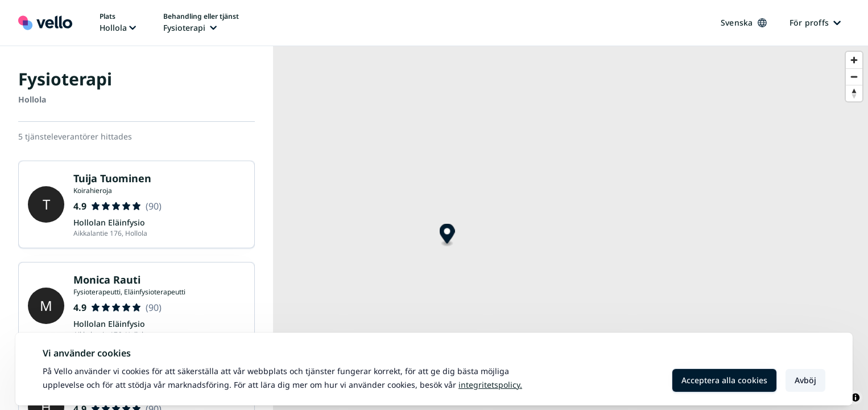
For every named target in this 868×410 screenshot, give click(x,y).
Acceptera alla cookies (724, 380)
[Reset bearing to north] (854, 93)
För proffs (815, 22)
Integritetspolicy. (490, 385)
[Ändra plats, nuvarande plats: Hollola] (118, 23)
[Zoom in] (854, 60)
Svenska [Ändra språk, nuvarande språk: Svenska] (744, 22)
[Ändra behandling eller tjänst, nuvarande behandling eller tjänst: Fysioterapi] (201, 23)
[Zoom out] (854, 77)
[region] (571, 228)
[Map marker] (447, 235)
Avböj (805, 380)
